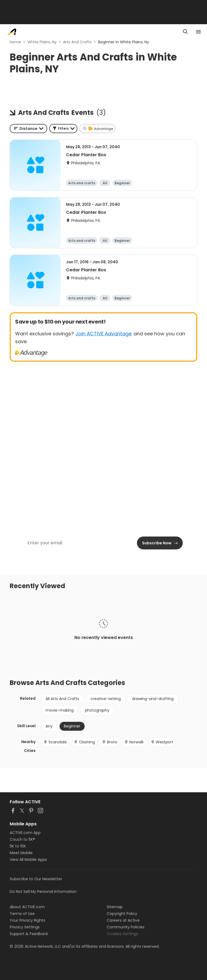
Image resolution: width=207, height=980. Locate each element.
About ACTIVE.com (27, 907)
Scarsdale (55, 742)
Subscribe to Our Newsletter (36, 879)
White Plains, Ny (42, 42)
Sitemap (115, 907)
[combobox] (28, 129)
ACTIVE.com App (25, 833)
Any (49, 726)
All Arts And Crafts (62, 699)
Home (15, 42)
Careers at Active (123, 920)
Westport (162, 742)
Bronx (110, 742)
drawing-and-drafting (153, 699)
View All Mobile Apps (28, 860)
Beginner (72, 726)
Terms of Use (22, 914)
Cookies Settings (122, 934)
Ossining (84, 742)
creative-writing (106, 699)
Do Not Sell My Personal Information (43, 892)
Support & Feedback (29, 934)
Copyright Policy (122, 914)
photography (97, 710)
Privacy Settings (25, 927)
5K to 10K (18, 846)
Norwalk (134, 742)
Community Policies (126, 927)
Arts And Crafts (77, 42)
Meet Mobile (21, 853)
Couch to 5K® (22, 839)
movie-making (60, 710)
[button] (63, 129)
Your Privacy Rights (27, 920)
